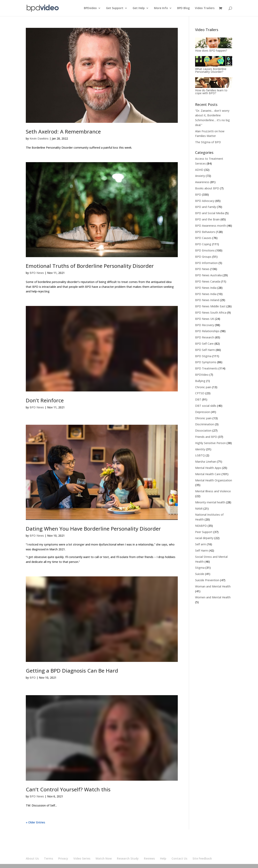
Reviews (149, 858)
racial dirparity (204, 538)
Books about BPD (207, 188)
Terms (48, 858)
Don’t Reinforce (45, 400)
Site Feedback (202, 858)
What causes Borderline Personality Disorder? (211, 70)
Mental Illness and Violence (213, 491)
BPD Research (205, 337)
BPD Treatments (206, 368)
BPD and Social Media (210, 213)
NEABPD (201, 526)
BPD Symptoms (206, 362)
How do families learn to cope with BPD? (211, 92)
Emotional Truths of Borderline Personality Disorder (90, 266)
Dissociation (203, 430)
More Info (161, 8)
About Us (32, 858)
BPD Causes (203, 238)
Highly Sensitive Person (210, 443)
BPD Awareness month (211, 226)
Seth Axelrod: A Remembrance (63, 131)
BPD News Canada (208, 281)
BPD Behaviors (205, 232)
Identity (200, 449)
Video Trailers (205, 8)
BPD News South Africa (211, 312)
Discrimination (205, 424)
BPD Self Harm (205, 350)
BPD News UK (205, 319)
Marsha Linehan (206, 462)
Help (163, 858)
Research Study (128, 858)
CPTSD (200, 393)
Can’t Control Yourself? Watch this (68, 789)
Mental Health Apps (208, 468)
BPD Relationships (207, 331)
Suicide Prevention (207, 580)
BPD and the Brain (207, 219)
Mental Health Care (208, 474)
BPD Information (206, 263)
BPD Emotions (205, 250)
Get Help (139, 8)
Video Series (82, 858)
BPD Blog (183, 8)
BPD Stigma (203, 356)
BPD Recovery (205, 325)
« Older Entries (35, 822)
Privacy (63, 858)
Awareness (202, 182)
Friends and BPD (206, 437)
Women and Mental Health (213, 597)
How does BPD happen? (211, 51)
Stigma (200, 568)
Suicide (200, 574)
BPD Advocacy (205, 201)
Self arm (201, 544)
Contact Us (179, 858)
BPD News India (206, 288)
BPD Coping (203, 244)
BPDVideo (202, 375)
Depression (203, 412)
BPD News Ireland (207, 300)
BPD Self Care (204, 344)
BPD (33, 678)
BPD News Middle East (210, 306)
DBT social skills (206, 406)
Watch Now (104, 858)
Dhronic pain (203, 418)
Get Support (115, 8)
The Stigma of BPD (208, 142)
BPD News (37, 273)
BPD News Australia (208, 275)
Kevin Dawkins (39, 138)
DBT (198, 399)
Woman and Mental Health (213, 586)
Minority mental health (210, 502)
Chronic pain (203, 387)
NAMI (199, 509)
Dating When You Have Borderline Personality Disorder (93, 529)
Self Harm (202, 550)
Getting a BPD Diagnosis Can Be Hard (72, 671)
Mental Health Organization (214, 480)
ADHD (199, 170)
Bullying (200, 381)
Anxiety (200, 176)
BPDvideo (90, 8)
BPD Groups (203, 257)
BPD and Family (206, 207)
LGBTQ (200, 455)
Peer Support (204, 532)
